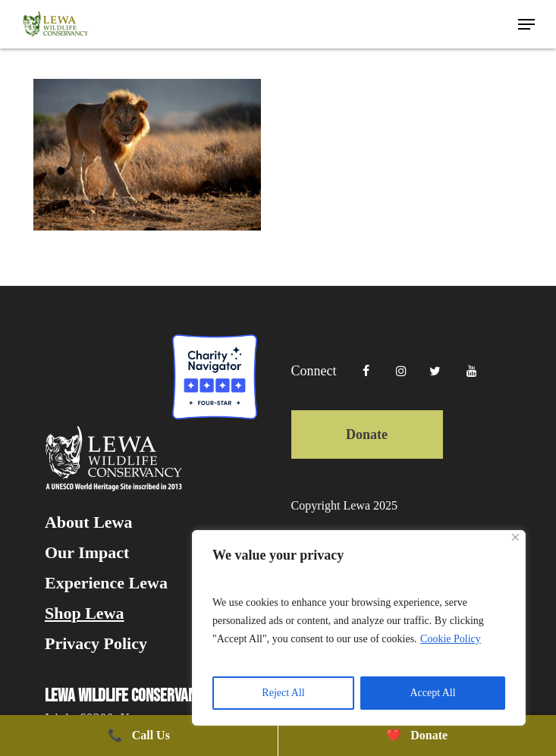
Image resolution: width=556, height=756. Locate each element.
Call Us (139, 735)
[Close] (515, 537)
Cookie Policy (451, 639)
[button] (526, 24)
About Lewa (89, 522)
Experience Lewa (106, 583)
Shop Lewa (85, 613)
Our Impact (87, 553)
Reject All (283, 693)
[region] (359, 628)
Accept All (432, 693)
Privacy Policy (96, 644)
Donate (367, 434)
